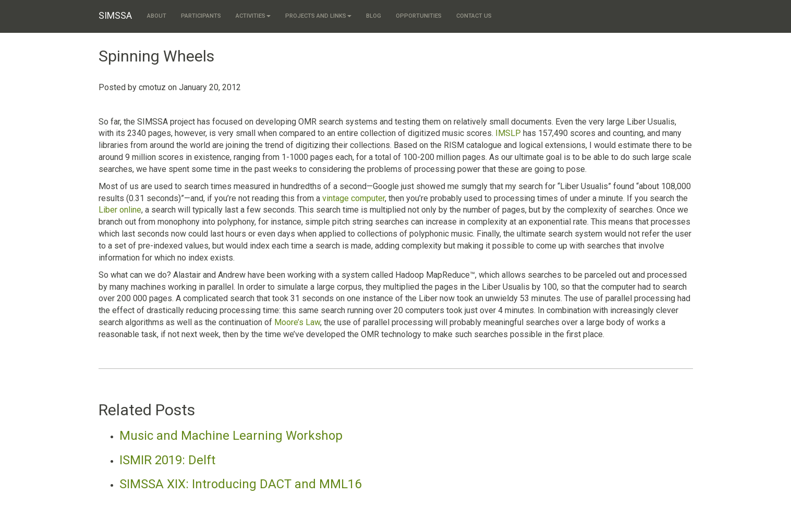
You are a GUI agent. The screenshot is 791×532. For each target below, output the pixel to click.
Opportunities (419, 16)
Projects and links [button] (318, 16)
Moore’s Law (297, 322)
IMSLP (508, 133)
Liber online (120, 210)
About (157, 16)
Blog (374, 16)
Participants (201, 16)
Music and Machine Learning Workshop (231, 436)
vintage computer (354, 198)
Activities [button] (253, 16)
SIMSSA (115, 15)
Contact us (474, 16)
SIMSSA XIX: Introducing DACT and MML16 (240, 484)
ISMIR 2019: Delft (167, 460)
